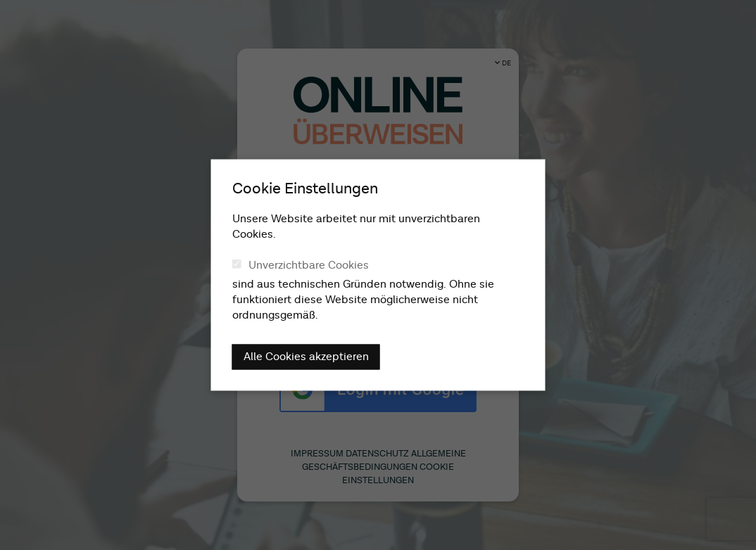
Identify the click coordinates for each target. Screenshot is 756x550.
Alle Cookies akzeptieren (306, 357)
